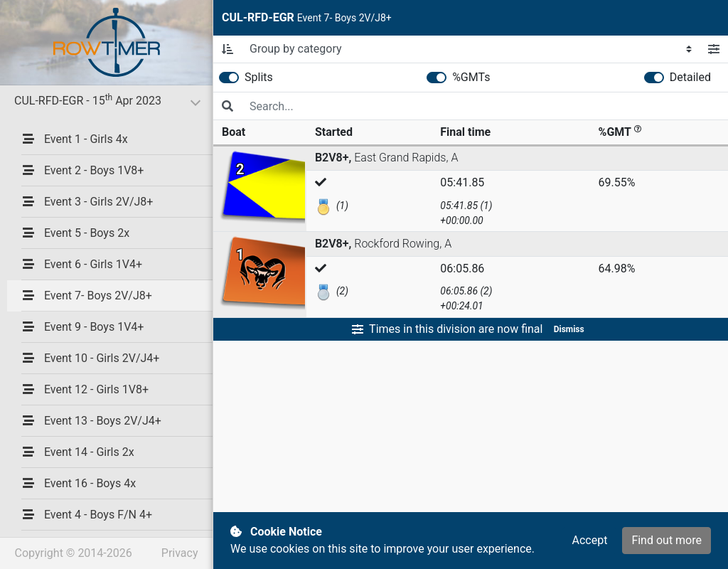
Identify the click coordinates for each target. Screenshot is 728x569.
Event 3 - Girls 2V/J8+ (87, 202)
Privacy (180, 553)
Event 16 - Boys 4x (79, 483)
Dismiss (569, 329)
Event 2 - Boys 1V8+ (82, 170)
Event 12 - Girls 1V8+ (85, 389)
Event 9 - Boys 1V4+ (82, 327)
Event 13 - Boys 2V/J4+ (91, 421)
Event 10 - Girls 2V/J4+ (90, 358)
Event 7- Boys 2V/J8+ (87, 296)
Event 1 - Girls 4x (75, 139)
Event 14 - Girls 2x (78, 452)
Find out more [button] (667, 540)
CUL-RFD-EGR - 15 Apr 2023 (113, 100)
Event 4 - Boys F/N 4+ (87, 515)
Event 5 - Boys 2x (75, 233)
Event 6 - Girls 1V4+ (82, 264)
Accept (589, 540)
